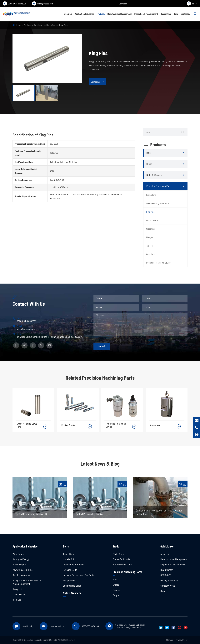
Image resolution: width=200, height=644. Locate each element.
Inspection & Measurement (146, 14)
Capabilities (166, 14)
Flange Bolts (69, 580)
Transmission (19, 594)
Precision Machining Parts (45, 25)
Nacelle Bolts (69, 559)
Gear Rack (150, 254)
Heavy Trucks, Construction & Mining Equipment (27, 582)
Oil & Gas (17, 600)
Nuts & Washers (154, 175)
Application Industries (84, 14)
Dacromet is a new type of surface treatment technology (160, 512)
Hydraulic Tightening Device (158, 263)
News (176, 14)
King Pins (63, 25)
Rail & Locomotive (21, 575)
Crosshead (151, 229)
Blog (163, 591)
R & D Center (167, 570)
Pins (115, 579)
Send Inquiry (28, 626)
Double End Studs (121, 559)
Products (101, 14)
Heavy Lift (17, 589)
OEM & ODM (166, 575)
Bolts (149, 153)
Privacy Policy (182, 640)
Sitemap (169, 640)
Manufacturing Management (119, 14)
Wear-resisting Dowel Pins (158, 203)
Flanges (150, 237)
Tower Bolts (69, 554)
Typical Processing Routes (89, 514)
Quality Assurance (169, 580)
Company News (168, 586)
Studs (149, 164)
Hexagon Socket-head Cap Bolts (78, 575)
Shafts (116, 585)
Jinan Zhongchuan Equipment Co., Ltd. (41, 640)
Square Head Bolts (72, 586)
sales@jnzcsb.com (43, 3)
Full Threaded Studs (122, 564)
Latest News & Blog (100, 464)
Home (18, 25)
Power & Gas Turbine (22, 570)
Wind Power (18, 554)
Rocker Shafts (152, 220)
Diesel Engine (19, 564)
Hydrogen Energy (21, 559)
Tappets (150, 246)
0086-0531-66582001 (14, 3)
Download (123, 4)
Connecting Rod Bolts (74, 564)
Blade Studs (118, 554)
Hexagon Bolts (70, 570)
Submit (102, 346)
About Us (68, 14)
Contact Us (186, 14)
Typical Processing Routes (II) (31, 514)
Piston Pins (151, 195)
